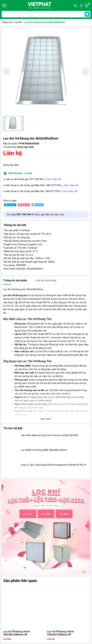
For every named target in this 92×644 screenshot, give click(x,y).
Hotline (76, 5)
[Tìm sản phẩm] (46, 14)
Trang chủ (7, 22)
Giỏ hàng (89, 5)
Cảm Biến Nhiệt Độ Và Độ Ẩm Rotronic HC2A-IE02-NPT (50, 435)
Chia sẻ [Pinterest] (23, 205)
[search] (87, 14)
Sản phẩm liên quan (20, 581)
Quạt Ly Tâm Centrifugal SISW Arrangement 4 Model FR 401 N (54, 465)
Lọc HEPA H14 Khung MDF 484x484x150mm (44, 450)
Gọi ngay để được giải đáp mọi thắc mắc (36, 215)
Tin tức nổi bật (13, 428)
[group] (46, 72)
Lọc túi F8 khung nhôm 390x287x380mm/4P (60, 633)
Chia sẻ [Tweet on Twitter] (37, 205)
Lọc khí (18, 22)
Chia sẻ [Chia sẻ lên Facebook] (10, 205)
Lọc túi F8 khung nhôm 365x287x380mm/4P (17, 633)
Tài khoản (81, 5)
